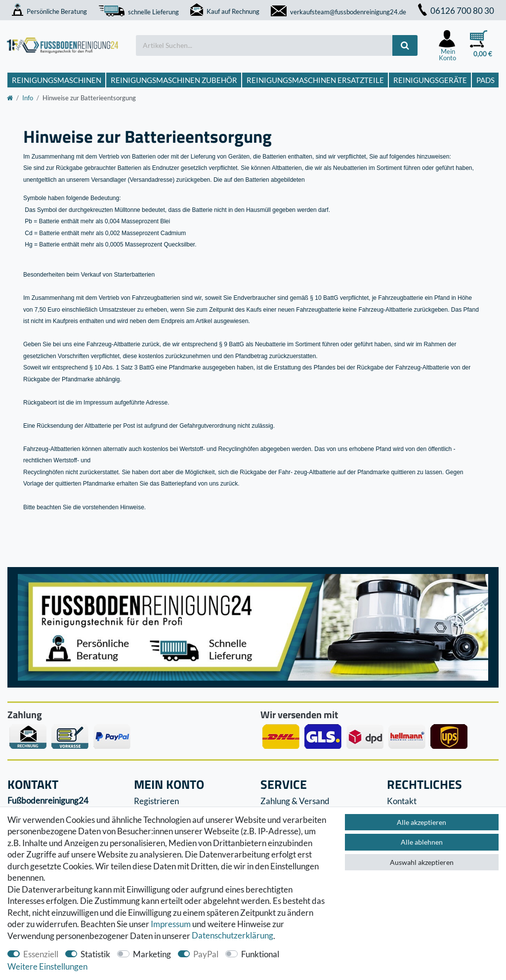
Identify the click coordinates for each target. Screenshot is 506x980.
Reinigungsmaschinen (57, 80)
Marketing (152, 954)
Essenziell (41, 954)
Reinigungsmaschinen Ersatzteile (315, 80)
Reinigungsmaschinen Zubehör (174, 80)
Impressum (171, 924)
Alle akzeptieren (422, 822)
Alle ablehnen (422, 842)
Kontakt (402, 801)
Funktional (260, 954)
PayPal (206, 954)
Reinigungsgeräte (430, 80)
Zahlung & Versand (295, 801)
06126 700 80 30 (456, 11)
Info (28, 98)
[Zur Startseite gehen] (10, 98)
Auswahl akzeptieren (422, 862)
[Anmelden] (447, 45)
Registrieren (156, 801)
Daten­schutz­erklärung (232, 936)
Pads (485, 80)
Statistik (95, 954)
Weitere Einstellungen (47, 966)
